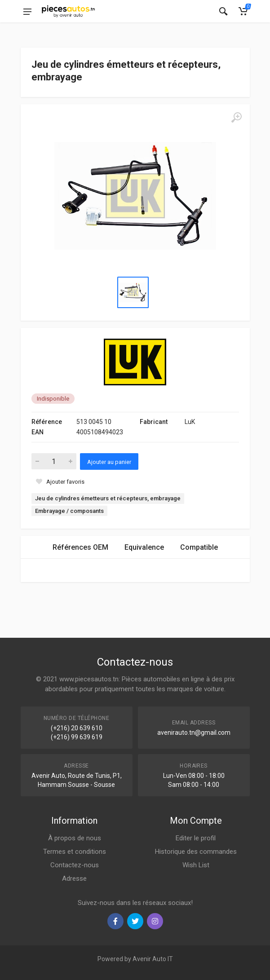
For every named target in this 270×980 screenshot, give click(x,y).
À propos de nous (75, 838)
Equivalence (144, 547)
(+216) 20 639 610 (77, 728)
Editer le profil (196, 838)
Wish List (196, 865)
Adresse (74, 878)
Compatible (199, 547)
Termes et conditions (75, 852)
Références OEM (80, 547)
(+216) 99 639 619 (77, 737)
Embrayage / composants (69, 511)
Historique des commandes (196, 852)
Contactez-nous (75, 865)
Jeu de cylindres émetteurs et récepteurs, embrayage (108, 498)
